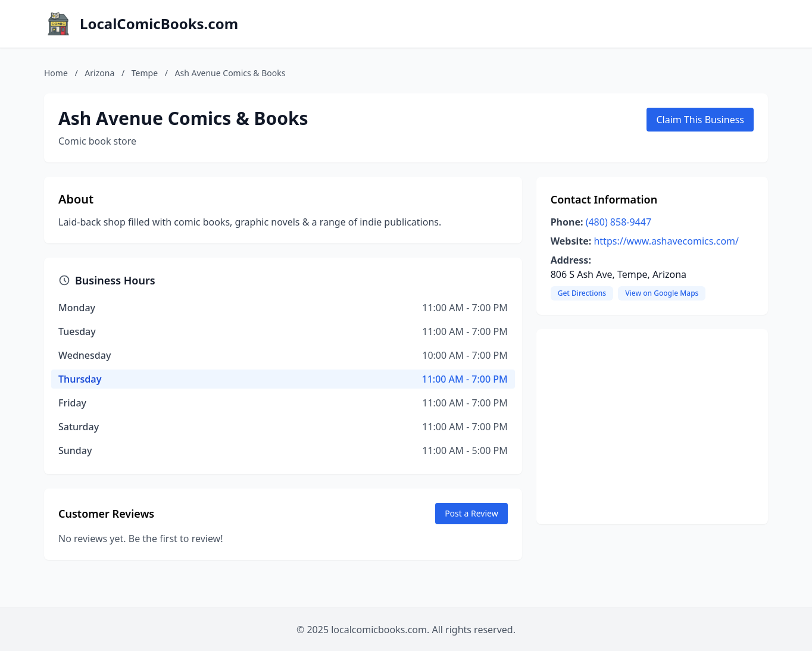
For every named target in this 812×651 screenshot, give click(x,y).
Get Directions (582, 293)
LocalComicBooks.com (159, 24)
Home (56, 73)
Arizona (99, 73)
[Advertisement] (652, 427)
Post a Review (471, 513)
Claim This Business (700, 120)
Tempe (145, 73)
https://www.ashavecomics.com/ (666, 241)
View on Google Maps (662, 293)
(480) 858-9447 (619, 222)
